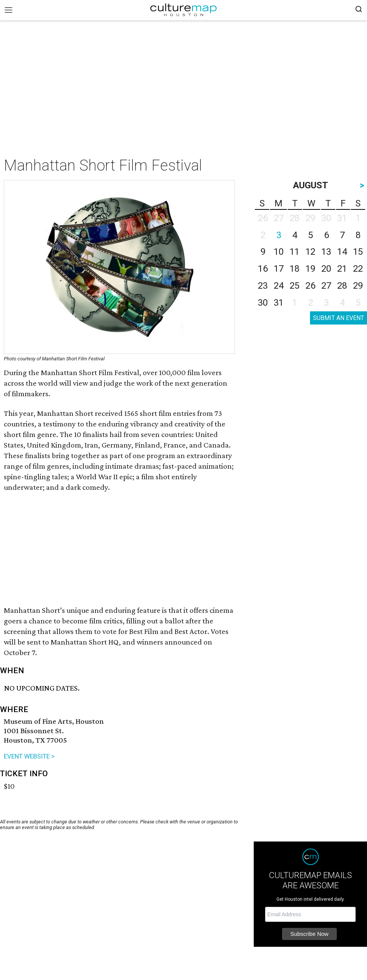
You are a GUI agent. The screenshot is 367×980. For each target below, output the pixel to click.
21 (342, 269)
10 (279, 252)
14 (342, 252)
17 (279, 269)
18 (295, 269)
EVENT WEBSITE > (29, 756)
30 (263, 303)
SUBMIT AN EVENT (338, 318)
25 (295, 286)
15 (358, 252)
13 (326, 252)
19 (310, 269)
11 (295, 252)
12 (310, 252)
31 (279, 303)
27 (326, 286)
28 (342, 286)
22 (358, 269)
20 (326, 269)
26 (310, 286)
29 (358, 286)
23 (263, 286)
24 (279, 286)
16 (263, 269)
